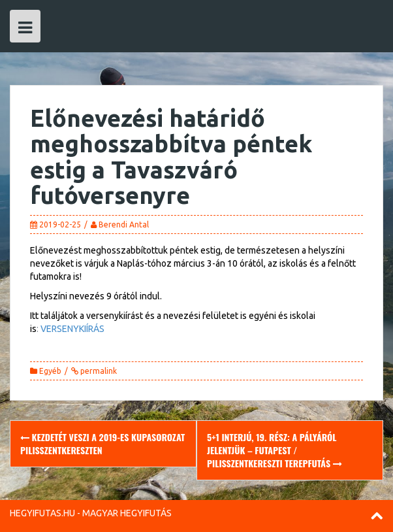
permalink (98, 371)
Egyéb (50, 371)
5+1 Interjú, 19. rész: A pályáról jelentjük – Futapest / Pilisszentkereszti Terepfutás (275, 450)
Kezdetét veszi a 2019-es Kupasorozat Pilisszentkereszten (102, 443)
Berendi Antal (124, 224)
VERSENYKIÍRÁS (72, 329)
